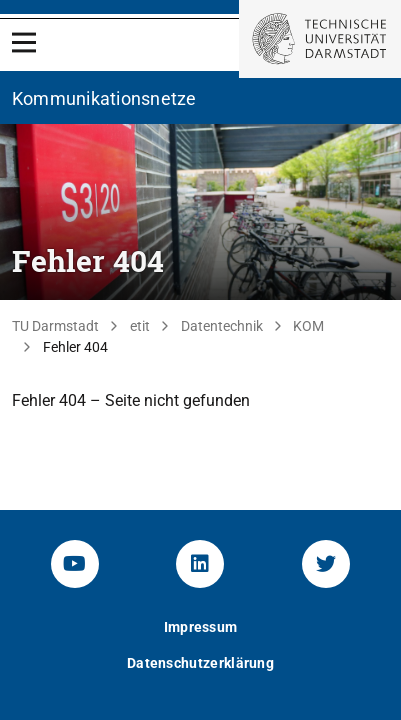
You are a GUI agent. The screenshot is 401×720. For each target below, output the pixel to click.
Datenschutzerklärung (200, 663)
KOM (308, 326)
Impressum (201, 627)
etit (140, 326)
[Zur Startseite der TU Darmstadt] (320, 39)
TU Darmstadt (55, 326)
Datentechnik (222, 326)
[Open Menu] (24, 42)
